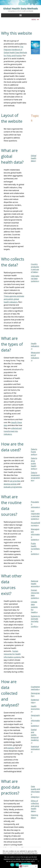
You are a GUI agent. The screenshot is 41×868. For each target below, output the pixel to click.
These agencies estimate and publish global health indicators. (14, 299)
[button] (34, 19)
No (17, 865)
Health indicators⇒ (35, 346)
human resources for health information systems (12, 654)
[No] (38, 861)
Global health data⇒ (34, 158)
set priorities (15, 481)
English (24, 866)
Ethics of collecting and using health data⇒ (35, 806)
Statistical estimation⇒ (35, 749)
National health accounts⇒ (35, 584)
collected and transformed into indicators (13, 431)
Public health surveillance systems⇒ (35, 549)
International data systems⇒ (35, 279)
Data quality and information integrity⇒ (35, 792)
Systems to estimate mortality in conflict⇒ (35, 621)
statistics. (11, 748)
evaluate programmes (13, 487)
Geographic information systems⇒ (35, 721)
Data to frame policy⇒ (34, 452)
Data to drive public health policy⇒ (34, 463)
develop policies (10, 484)
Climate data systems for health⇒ (34, 607)
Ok (12, 865)
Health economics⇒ (35, 709)
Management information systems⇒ (35, 534)
